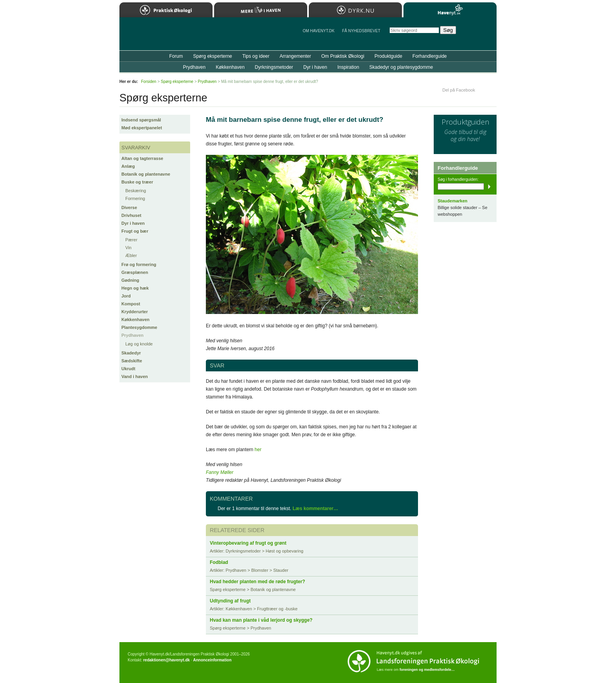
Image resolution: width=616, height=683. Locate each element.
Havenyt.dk (450, 10)
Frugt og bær (135, 231)
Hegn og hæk (135, 288)
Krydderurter (135, 312)
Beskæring (136, 191)
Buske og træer (137, 182)
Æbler (131, 255)
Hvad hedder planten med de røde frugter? (258, 582)
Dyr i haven (133, 223)
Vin (128, 248)
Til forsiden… (154, 37)
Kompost (131, 304)
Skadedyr (131, 353)
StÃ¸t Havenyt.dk (479, 34)
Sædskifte (132, 361)
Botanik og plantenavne (146, 174)
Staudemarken (453, 201)
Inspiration (348, 67)
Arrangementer (295, 56)
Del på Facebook (459, 90)
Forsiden (149, 82)
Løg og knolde (139, 344)
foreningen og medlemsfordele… (427, 670)
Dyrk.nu (355, 10)
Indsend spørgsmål (141, 120)
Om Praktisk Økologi (343, 56)
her (258, 450)
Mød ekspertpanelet (142, 128)
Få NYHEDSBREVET (361, 31)
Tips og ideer (256, 56)
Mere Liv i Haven (261, 10)
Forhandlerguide (430, 56)
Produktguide (388, 56)
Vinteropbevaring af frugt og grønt (248, 543)
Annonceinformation (212, 660)
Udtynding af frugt (230, 601)
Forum (176, 56)
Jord (126, 296)
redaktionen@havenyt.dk (166, 660)
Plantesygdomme (139, 327)
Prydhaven (132, 335)
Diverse (129, 207)
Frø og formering (139, 264)
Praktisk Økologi (166, 10)
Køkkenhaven (136, 319)
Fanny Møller (220, 472)
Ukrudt (128, 369)
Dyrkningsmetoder (274, 67)
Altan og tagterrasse (142, 158)
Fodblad (219, 562)
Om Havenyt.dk (318, 31)
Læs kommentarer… (315, 509)
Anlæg (128, 166)
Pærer (131, 240)
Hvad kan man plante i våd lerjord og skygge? (261, 620)
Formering (135, 198)
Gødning (130, 280)
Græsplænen (135, 272)
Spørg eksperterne (212, 56)
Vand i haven (135, 376)
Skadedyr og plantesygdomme (401, 67)
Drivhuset (131, 215)
